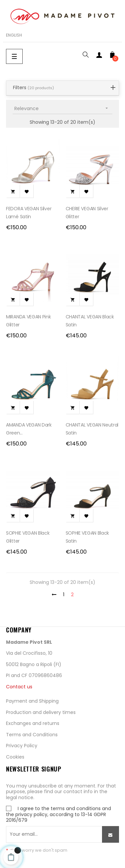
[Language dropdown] (14, 35)
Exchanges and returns (33, 723)
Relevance (63, 108)
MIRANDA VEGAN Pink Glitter (28, 321)
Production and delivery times (41, 712)
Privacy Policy (22, 746)
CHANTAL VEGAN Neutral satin (92, 429)
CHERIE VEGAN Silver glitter (87, 213)
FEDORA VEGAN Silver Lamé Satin (29, 213)
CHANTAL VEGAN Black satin (90, 321)
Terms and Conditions (32, 735)
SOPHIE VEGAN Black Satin (87, 537)
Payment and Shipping (32, 701)
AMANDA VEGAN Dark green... (29, 429)
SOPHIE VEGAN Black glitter (28, 537)
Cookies (15, 757)
